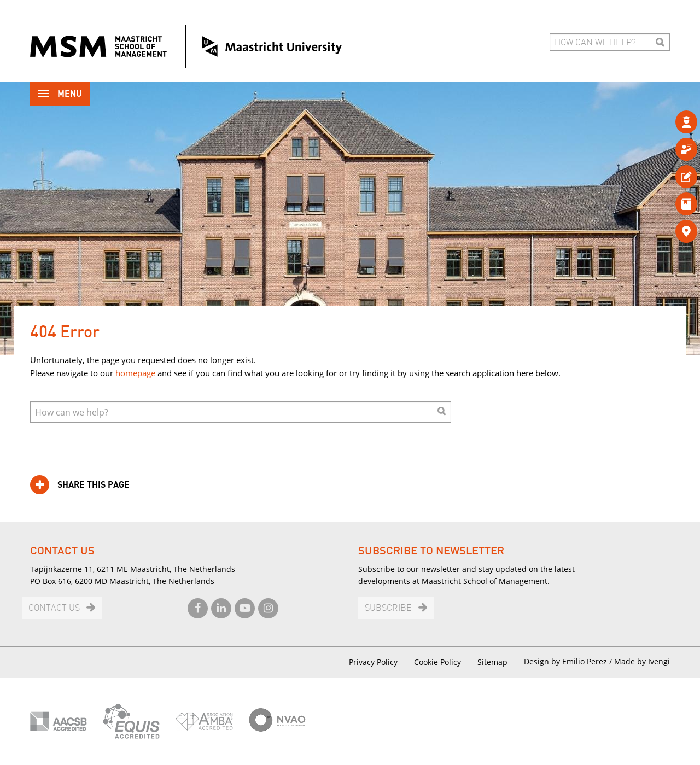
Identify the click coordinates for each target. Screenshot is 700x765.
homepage (135, 373)
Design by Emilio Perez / (569, 661)
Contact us (54, 608)
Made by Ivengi (642, 661)
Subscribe (388, 608)
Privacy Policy (373, 662)
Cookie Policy (437, 662)
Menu (60, 95)
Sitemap (492, 662)
